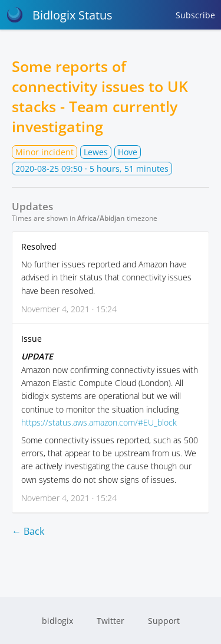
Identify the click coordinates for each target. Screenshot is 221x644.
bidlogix (57, 621)
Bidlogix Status (59, 15)
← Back (28, 531)
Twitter (111, 621)
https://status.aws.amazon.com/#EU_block (99, 422)
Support (164, 621)
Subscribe (195, 15)
